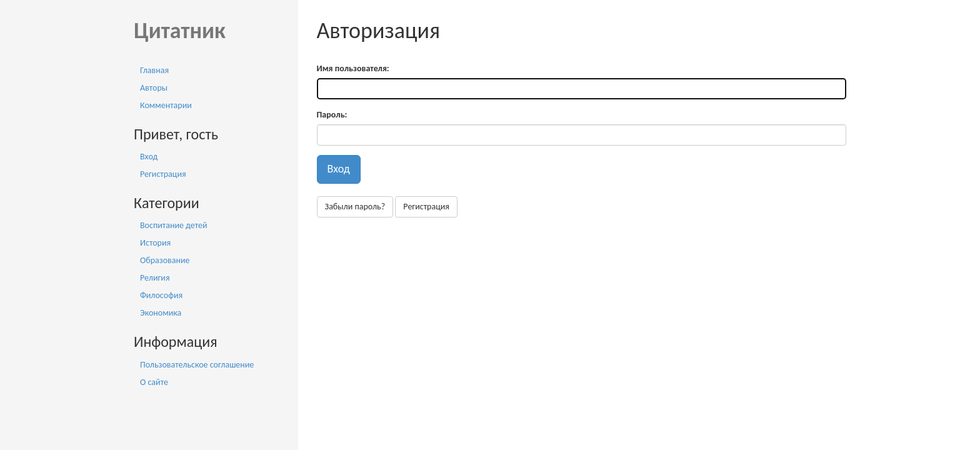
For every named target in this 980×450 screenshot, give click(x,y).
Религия (155, 278)
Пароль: (332, 115)
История (155, 243)
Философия (161, 295)
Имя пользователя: (353, 68)
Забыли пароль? (355, 207)
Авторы (154, 88)
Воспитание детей (174, 225)
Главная (154, 70)
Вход (149, 157)
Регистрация (163, 174)
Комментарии (166, 105)
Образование (165, 260)
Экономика (161, 313)
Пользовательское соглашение (197, 365)
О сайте (154, 382)
